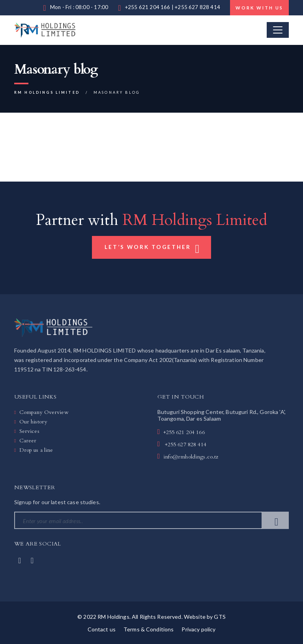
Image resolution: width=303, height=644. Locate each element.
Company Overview (44, 412)
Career (28, 441)
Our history (33, 422)
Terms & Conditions (149, 629)
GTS (220, 617)
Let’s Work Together (153, 248)
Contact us (102, 629)
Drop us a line (36, 450)
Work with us (259, 8)
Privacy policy (198, 629)
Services (29, 431)
